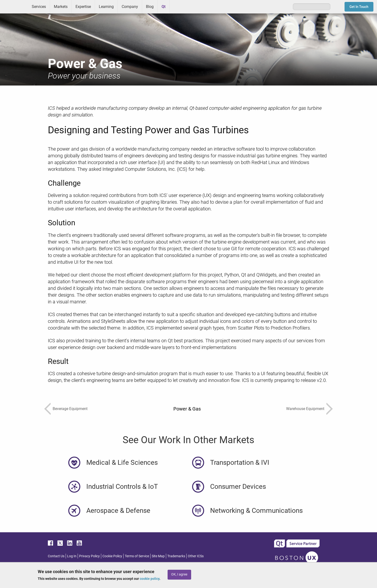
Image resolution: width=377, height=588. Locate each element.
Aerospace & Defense (118, 511)
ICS (14, 7)
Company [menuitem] (130, 7)
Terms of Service (137, 556)
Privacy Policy (89, 556)
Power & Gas (187, 409)
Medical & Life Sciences (122, 462)
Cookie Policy (112, 556)
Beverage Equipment (70, 409)
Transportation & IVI (240, 462)
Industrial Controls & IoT (122, 487)
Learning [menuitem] (106, 7)
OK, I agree (179, 574)
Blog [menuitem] (150, 7)
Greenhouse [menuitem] (176, 6)
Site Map (158, 556)
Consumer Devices (238, 487)
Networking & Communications (256, 511)
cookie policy (150, 579)
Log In (72, 556)
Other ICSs (196, 556)
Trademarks (176, 556)
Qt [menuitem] (163, 7)
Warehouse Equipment (305, 409)
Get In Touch (359, 7)
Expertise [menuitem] (83, 7)
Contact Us (56, 556)
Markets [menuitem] (61, 7)
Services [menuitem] (39, 7)
